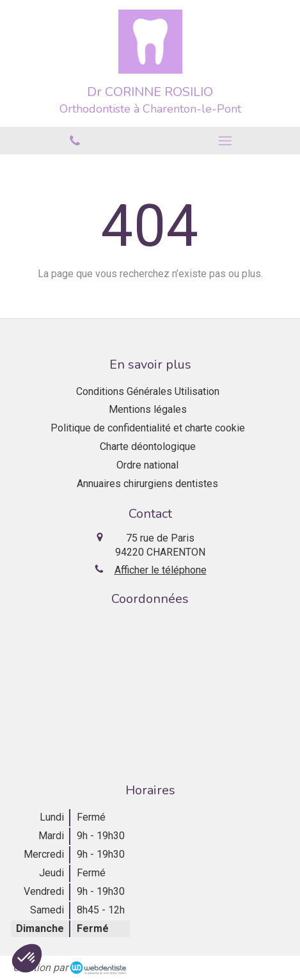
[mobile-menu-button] (225, 141)
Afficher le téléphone (161, 570)
